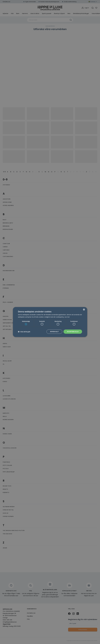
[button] (24, 332)
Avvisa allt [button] (54, 332)
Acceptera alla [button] (73, 332)
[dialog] (50, 322)
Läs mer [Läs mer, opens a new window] (67, 317)
